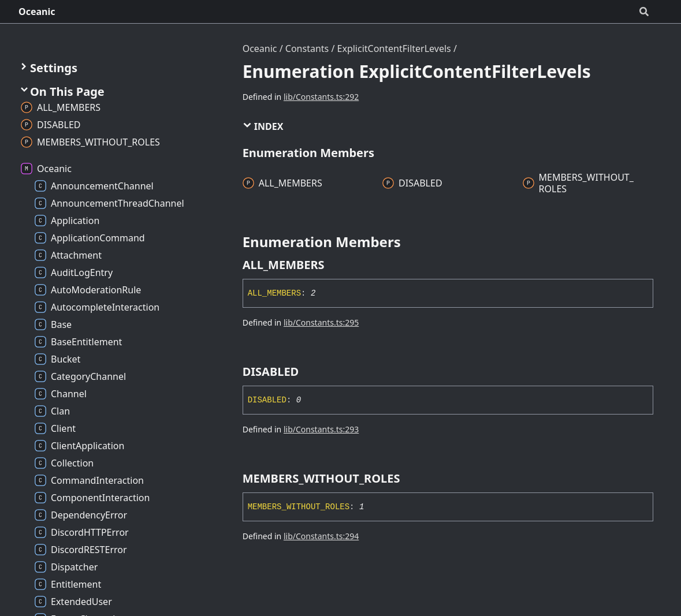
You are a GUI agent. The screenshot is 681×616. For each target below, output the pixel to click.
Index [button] (263, 126)
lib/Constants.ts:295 (321, 322)
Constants (307, 48)
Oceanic (37, 12)
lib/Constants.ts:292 (321, 97)
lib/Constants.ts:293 (321, 429)
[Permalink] (335, 265)
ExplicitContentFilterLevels (394, 48)
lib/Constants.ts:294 (321, 536)
